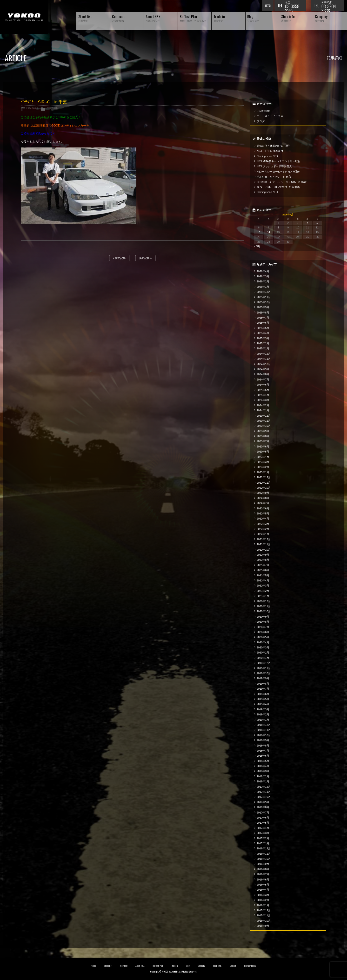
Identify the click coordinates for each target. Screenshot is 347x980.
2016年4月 (263, 890)
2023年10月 (264, 426)
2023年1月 (263, 472)
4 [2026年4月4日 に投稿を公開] (307, 223)
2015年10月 (264, 921)
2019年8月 (263, 684)
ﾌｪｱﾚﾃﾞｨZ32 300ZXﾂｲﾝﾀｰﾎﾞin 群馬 (278, 187)
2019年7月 (263, 689)
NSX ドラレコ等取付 (270, 151)
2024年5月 (263, 390)
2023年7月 (263, 441)
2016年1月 (263, 905)
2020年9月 (263, 617)
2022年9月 (263, 493)
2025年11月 (264, 297)
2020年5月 (263, 637)
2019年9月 (263, 678)
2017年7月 (263, 813)
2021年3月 (263, 586)
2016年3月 (263, 895)
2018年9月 (263, 740)
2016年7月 (263, 874)
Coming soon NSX (267, 156)
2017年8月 (263, 807)
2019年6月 (263, 694)
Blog (188, 966)
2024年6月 (263, 385)
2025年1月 (263, 348)
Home (93, 966)
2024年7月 (263, 380)
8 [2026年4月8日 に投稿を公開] (278, 227)
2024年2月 (263, 405)
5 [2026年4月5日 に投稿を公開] (317, 223)
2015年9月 (263, 926)
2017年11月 (264, 792)
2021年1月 (263, 596)
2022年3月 (263, 524)
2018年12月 (264, 725)
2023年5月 (263, 452)
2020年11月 (264, 606)
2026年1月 (263, 287)
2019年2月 (263, 714)
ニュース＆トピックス (270, 116)
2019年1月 (263, 720)
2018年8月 (263, 746)
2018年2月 (263, 776)
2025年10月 (264, 302)
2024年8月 (263, 374)
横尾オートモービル (24, 17)
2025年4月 (263, 333)
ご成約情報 (52, 108)
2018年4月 (263, 766)
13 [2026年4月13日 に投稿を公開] (259, 232)
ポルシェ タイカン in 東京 (274, 177)
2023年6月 (263, 447)
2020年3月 (263, 647)
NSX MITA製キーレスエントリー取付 (279, 161)
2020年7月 (263, 627)
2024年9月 (263, 369)
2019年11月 (264, 668)
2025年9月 (263, 307)
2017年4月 (263, 828)
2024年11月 (264, 359)
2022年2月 (263, 529)
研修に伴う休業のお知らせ (273, 146)
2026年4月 (263, 271)
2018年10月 (264, 735)
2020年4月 (263, 642)
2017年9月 (263, 802)
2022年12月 (264, 477)
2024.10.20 (32, 108)
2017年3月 (263, 833)
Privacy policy (250, 966)
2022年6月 (263, 508)
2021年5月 (263, 575)
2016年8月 (263, 869)
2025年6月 (263, 323)
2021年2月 (263, 591)
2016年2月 (263, 900)
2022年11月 (264, 483)
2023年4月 (263, 457)
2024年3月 (263, 400)
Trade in (175, 966)
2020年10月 (264, 611)
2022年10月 (264, 488)
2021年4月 (263, 580)
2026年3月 (263, 276)
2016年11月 (264, 854)
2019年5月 (263, 699)
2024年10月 (264, 364)
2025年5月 (263, 328)
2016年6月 (263, 880)
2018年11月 (264, 730)
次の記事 (145, 258)
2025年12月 (264, 292)
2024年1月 (263, 410)
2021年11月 (264, 544)
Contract (124, 966)
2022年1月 (263, 534)
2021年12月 (264, 539)
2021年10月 (264, 550)
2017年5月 (263, 823)
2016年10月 (264, 859)
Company (201, 966)
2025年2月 (263, 343)
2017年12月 (264, 787)
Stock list (108, 966)
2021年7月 (263, 565)
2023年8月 (263, 436)
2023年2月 (263, 467)
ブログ (261, 121)
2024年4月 (263, 395)
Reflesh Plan (158, 966)
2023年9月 (263, 431)
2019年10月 (264, 673)
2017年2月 (263, 838)
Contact (233, 966)
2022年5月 (263, 513)
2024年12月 (264, 354)
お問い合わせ (268, 6)
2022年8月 (263, 498)
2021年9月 (263, 555)
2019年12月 (264, 663)
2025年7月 (263, 318)
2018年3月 (263, 771)
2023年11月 (264, 421)
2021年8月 (263, 560)
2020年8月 (263, 622)
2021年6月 (263, 570)
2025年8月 (263, 313)
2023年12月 (264, 416)
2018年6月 (263, 756)
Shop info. (217, 966)
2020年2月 (263, 653)
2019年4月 (263, 704)
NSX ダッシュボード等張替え (274, 166)
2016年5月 (263, 885)
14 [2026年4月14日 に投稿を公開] (268, 232)
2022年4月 (263, 519)
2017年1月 (263, 843)
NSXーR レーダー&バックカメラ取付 (279, 172)
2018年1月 (263, 781)
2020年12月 (264, 601)
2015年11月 (264, 915)
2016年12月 (264, 848)
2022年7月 (263, 503)
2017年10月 (264, 797)
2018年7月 (263, 751)
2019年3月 (263, 709)
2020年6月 (263, 632)
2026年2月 (263, 281)
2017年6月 (263, 818)
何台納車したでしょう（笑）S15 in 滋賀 (281, 182)
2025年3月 (263, 338)
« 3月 (257, 246)
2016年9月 (263, 864)
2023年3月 (263, 462)
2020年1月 (263, 658)
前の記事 (119, 258)
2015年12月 (264, 910)
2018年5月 (263, 761)
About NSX (140, 966)
